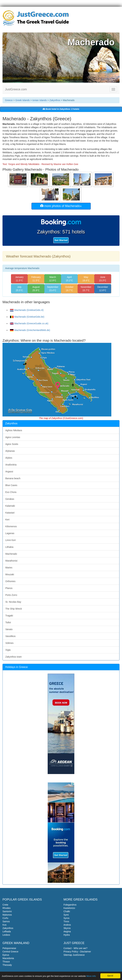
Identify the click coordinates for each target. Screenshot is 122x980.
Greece (9, 100)
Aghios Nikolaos (14, 430)
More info (91, 976)
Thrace (6, 962)
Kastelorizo (69, 908)
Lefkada (7, 931)
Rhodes (6, 908)
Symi (66, 915)
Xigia (8, 650)
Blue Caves (11, 485)
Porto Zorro (11, 595)
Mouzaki (10, 574)
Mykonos (7, 915)
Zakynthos (55, 100)
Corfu (5, 918)
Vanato (9, 629)
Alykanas (10, 451)
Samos (6, 921)
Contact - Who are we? (75, 948)
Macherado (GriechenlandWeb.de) (30, 330)
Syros (66, 918)
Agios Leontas (13, 437)
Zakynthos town (13, 657)
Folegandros (70, 905)
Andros (67, 925)
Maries (9, 568)
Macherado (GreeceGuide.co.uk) (29, 323)
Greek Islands (22, 100)
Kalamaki (10, 506)
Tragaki (9, 616)
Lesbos (6, 935)
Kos (4, 925)
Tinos (66, 921)
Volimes (9, 643)
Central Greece (10, 952)
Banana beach (13, 478)
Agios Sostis (12, 444)
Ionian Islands (39, 100)
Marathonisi (11, 561)
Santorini (7, 911)
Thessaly (7, 965)
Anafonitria (11, 465)
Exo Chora (11, 492)
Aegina (67, 931)
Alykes (9, 458)
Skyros (67, 928)
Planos (9, 588)
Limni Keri (10, 540)
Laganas (10, 533)
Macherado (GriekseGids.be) (27, 317)
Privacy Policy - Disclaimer (77, 952)
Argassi (9, 472)
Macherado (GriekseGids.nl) (27, 310)
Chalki (67, 911)
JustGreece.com (16, 89)
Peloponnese (9, 948)
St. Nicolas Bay (13, 602)
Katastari (10, 513)
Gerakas (10, 499)
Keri (7, 520)
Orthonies (10, 581)
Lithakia (9, 547)
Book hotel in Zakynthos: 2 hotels (61, 109)
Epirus (6, 955)
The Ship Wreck (14, 609)
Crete (5, 905)
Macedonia (8, 958)
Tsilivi (8, 622)
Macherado (11, 554)
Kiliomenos (11, 526)
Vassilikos (10, 636)
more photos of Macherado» (61, 206)
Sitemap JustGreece (74, 955)
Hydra (67, 935)
